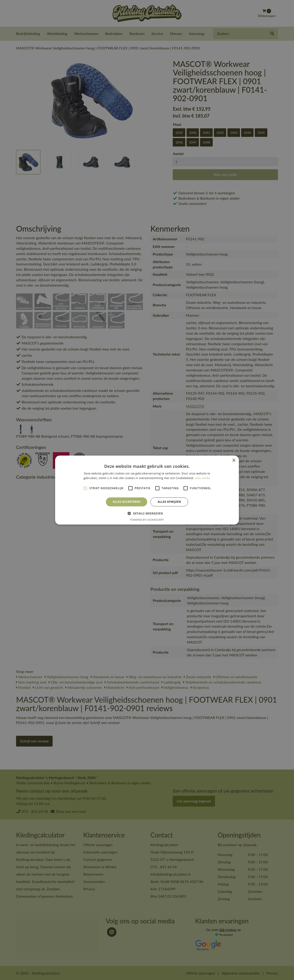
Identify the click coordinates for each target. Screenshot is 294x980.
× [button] (234, 460)
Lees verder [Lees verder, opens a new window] (203, 478)
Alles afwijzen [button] (169, 502)
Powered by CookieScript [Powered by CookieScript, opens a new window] (147, 520)
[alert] (147, 490)
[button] (147, 513)
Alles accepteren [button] (127, 502)
